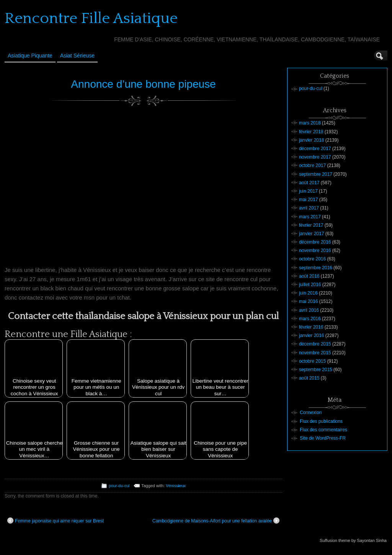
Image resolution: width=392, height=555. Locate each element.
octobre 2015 (312, 361)
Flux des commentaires (323, 430)
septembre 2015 (316, 370)
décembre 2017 (315, 149)
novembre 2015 (315, 353)
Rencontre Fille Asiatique (91, 18)
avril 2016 (309, 310)
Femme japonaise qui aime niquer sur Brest (56, 521)
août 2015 (309, 378)
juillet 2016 (310, 285)
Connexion (311, 413)
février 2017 (311, 225)
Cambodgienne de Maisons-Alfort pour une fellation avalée (216, 521)
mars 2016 (310, 319)
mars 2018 (310, 123)
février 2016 (311, 327)
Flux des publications (321, 421)
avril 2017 (309, 208)
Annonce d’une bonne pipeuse (143, 84)
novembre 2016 (315, 250)
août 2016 (309, 276)
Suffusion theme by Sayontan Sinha (353, 540)
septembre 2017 (316, 174)
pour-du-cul (119, 486)
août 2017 (309, 183)
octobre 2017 (312, 165)
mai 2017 (308, 200)
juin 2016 (308, 293)
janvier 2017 (311, 234)
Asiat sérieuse (77, 56)
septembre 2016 (316, 268)
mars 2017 (310, 217)
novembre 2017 (315, 157)
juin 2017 (308, 191)
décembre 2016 (315, 242)
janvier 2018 (311, 140)
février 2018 (311, 132)
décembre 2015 (315, 344)
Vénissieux (176, 486)
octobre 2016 (312, 259)
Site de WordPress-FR (323, 438)
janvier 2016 (311, 336)
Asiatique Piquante (30, 56)
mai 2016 (308, 301)
